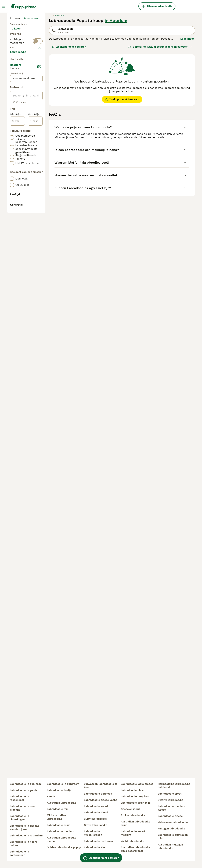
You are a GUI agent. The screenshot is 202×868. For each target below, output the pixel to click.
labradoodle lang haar (135, 796)
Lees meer (187, 103)
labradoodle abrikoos (98, 794)
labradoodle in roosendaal (19, 798)
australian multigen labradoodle (170, 846)
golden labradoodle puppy (64, 847)
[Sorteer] (160, 111)
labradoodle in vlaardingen (19, 818)
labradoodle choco (133, 790)
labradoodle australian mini (173, 837)
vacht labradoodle (132, 841)
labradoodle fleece (170, 816)
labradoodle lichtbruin (98, 841)
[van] (17, 286)
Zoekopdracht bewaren (69, 111)
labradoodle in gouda (24, 790)
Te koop (18, 96)
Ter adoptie (20, 105)
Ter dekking (20, 113)
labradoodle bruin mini (136, 803)
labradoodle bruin (59, 825)
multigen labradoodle (171, 829)
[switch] (38, 127)
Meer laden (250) (32, 217)
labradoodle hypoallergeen (93, 833)
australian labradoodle (62, 803)
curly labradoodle (95, 819)
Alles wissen (32, 82)
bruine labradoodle (133, 815)
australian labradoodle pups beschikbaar (135, 849)
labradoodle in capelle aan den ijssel (25, 828)
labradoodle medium (60, 831)
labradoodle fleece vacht (100, 800)
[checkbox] (12, 153)
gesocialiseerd (130, 809)
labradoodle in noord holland (24, 844)
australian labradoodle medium (62, 839)
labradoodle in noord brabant (24, 808)
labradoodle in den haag (26, 784)
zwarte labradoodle (171, 800)
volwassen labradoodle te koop (101, 786)
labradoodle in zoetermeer (19, 853)
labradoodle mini (58, 809)
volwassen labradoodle (173, 822)
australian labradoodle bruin (135, 823)
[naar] (35, 286)
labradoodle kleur (96, 847)
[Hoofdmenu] (3, 6)
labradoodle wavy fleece (137, 784)
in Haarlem (116, 85)
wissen (36, 135)
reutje (51, 796)
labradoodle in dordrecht (63, 784)
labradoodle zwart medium (133, 833)
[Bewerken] (39, 232)
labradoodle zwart (96, 806)
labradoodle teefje (59, 790)
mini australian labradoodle (56, 817)
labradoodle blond (96, 813)
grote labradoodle (96, 825)
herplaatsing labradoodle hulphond (174, 786)
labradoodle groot (170, 794)
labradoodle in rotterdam (26, 836)
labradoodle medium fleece (171, 808)
